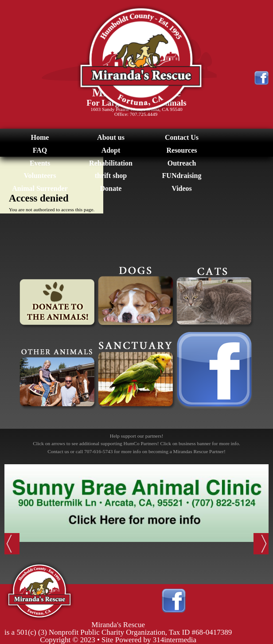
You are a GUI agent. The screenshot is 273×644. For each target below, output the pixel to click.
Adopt (111, 150)
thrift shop (111, 176)
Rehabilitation (111, 163)
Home (40, 137)
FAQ (40, 150)
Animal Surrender (40, 188)
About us (111, 137)
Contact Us (182, 137)
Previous (12, 544)
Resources (181, 150)
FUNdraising (182, 176)
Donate (111, 188)
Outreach (182, 163)
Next (261, 544)
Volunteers (40, 176)
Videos (182, 188)
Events (40, 163)
